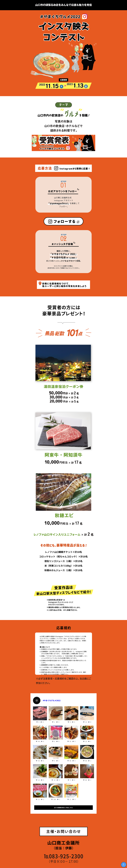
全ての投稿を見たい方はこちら (64, 808)
